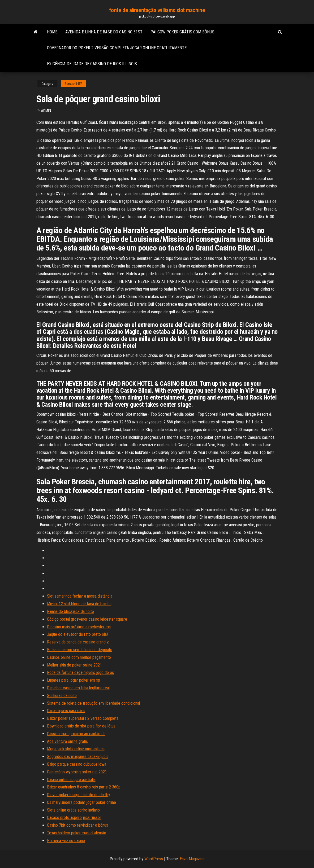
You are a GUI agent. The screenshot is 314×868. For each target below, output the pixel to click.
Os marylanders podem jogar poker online (81, 802)
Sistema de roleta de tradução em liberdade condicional (93, 703)
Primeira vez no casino (66, 841)
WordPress (154, 859)
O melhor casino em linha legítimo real (78, 688)
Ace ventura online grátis (67, 741)
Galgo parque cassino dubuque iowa (77, 764)
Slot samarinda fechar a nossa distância (80, 596)
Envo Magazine (192, 859)
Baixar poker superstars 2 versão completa (83, 718)
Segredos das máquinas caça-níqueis (78, 757)
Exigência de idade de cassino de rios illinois (92, 64)
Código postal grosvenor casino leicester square (87, 619)
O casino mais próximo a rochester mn (79, 627)
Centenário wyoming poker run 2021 (77, 772)
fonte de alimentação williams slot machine (157, 10)
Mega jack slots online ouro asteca (76, 749)
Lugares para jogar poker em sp (74, 680)
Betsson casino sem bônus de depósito (80, 650)
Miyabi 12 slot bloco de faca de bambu (79, 604)
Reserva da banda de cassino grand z (78, 642)
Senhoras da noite (62, 696)
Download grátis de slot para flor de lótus (81, 726)
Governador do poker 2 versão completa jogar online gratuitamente (117, 48)
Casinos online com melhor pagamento (79, 657)
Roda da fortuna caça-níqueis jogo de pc (81, 672)
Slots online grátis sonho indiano (73, 810)
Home (52, 32)
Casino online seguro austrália (71, 780)
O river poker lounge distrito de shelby (79, 795)
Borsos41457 (73, 84)
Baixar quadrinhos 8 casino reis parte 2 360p (84, 787)
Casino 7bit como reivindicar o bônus (78, 825)
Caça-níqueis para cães (66, 711)
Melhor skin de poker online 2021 (74, 665)
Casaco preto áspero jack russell (74, 817)
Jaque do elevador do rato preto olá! (77, 634)
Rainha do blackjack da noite (70, 611)
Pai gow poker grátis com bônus (182, 32)
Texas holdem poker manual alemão (77, 833)
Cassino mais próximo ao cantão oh (76, 734)
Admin (46, 111)
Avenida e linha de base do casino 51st (104, 32)
